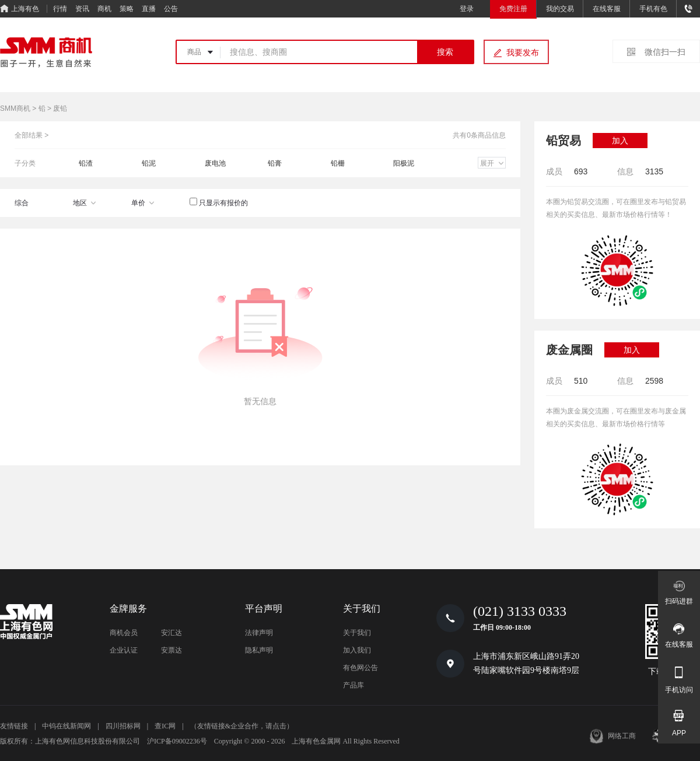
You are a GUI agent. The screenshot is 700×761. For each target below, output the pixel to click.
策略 (127, 9)
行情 (60, 9)
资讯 (82, 9)
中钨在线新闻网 (66, 726)
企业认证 (124, 650)
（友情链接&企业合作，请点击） (242, 726)
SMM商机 (15, 108)
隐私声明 (259, 650)
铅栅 (338, 163)
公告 (171, 9)
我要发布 (523, 52)
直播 (149, 9)
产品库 (353, 685)
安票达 (171, 650)
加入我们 (357, 650)
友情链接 (14, 726)
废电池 (215, 163)
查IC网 (165, 726)
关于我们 (357, 633)
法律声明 (259, 633)
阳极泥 (404, 163)
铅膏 (275, 163)
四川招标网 (123, 726)
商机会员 (124, 633)
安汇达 (171, 633)
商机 (104, 9)
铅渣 (86, 163)
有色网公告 (360, 668)
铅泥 (149, 163)
